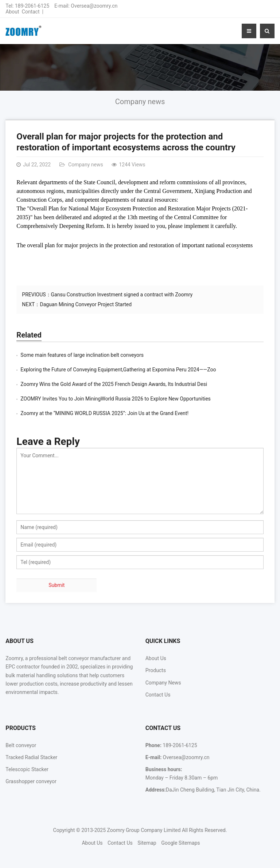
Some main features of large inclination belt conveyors (82, 355)
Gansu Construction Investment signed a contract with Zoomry (122, 295)
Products (156, 670)
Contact (31, 12)
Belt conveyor (21, 745)
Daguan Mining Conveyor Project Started (86, 304)
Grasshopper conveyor (31, 781)
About (12, 12)
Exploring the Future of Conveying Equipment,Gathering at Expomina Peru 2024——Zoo (118, 370)
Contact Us (158, 695)
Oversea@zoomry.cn (94, 6)
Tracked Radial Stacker (31, 757)
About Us (156, 658)
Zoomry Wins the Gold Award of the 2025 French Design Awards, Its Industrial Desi (114, 384)
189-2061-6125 (32, 6)
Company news (140, 102)
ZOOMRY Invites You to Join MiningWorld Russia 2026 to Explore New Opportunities (115, 399)
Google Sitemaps (180, 843)
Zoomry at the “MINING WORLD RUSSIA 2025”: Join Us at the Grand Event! (104, 413)
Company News (163, 683)
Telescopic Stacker (27, 769)
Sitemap (147, 843)
